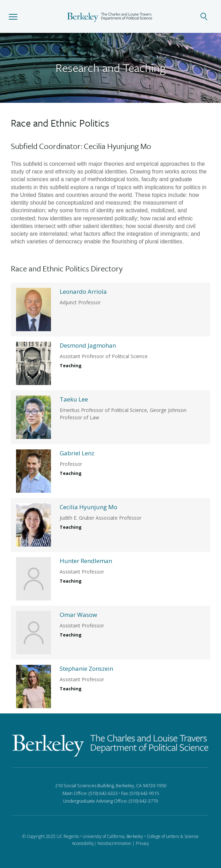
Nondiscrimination (114, 843)
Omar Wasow (78, 615)
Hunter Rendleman (86, 561)
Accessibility (83, 843)
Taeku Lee (74, 399)
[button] (13, 16)
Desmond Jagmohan (88, 345)
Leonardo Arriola (83, 291)
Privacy (142, 843)
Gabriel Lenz (77, 453)
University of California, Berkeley (113, 836)
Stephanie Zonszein (86, 668)
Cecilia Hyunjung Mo (89, 507)
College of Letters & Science (173, 836)
